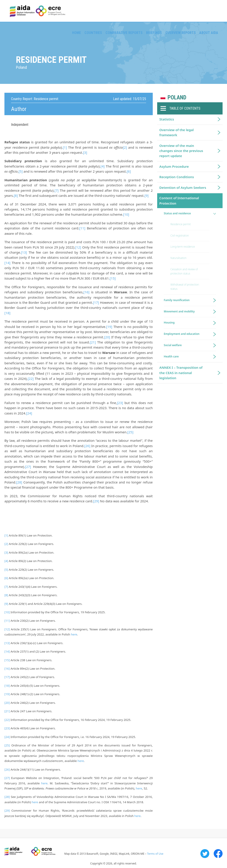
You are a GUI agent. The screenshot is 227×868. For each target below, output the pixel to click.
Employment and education (182, 334)
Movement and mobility (179, 311)
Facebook (218, 854)
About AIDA (209, 33)
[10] (126, 214)
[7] (57, 190)
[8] (16, 195)
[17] (96, 302)
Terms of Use (155, 854)
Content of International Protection (179, 200)
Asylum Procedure (174, 166)
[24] (29, 413)
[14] (7, 263)
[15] (113, 278)
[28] (19, 482)
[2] (125, 147)
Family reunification (177, 300)
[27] (28, 467)
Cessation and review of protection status (184, 271)
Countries (93, 33)
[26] (87, 446)
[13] (24, 252)
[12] (78, 247)
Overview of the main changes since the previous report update (181, 151)
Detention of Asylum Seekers (183, 187)
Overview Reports (181, 33)
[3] (85, 152)
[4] (102, 166)
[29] (96, 501)
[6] (129, 171)
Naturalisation (178, 258)
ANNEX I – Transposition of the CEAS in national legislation (181, 373)
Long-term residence (183, 247)
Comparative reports (124, 33)
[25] (130, 432)
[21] (93, 342)
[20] (107, 337)
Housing (169, 323)
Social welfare (173, 345)
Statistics (167, 119)
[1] (65, 147)
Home (76, 33)
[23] (120, 403)
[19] (109, 327)
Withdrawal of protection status (185, 287)
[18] (7, 313)
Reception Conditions (177, 177)
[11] (82, 228)
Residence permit (181, 224)
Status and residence (177, 213)
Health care (171, 356)
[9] (147, 195)
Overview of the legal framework (177, 132)
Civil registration (180, 236)
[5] (21, 171)
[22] (31, 379)
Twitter (205, 854)
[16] (86, 292)
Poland (177, 98)
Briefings (154, 33)
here (74, 634)
